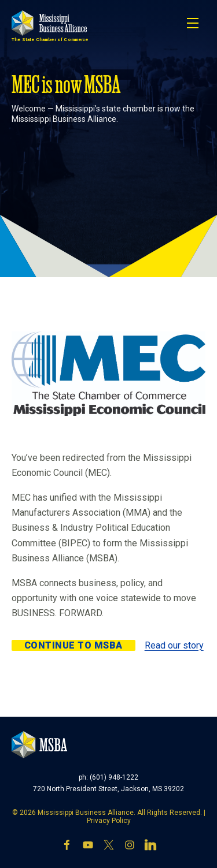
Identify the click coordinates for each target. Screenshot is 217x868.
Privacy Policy (109, 821)
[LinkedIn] (150, 846)
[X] (109, 846)
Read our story (174, 645)
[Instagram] (130, 846)
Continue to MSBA (73, 645)
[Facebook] (67, 846)
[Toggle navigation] (193, 23)
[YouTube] (88, 846)
